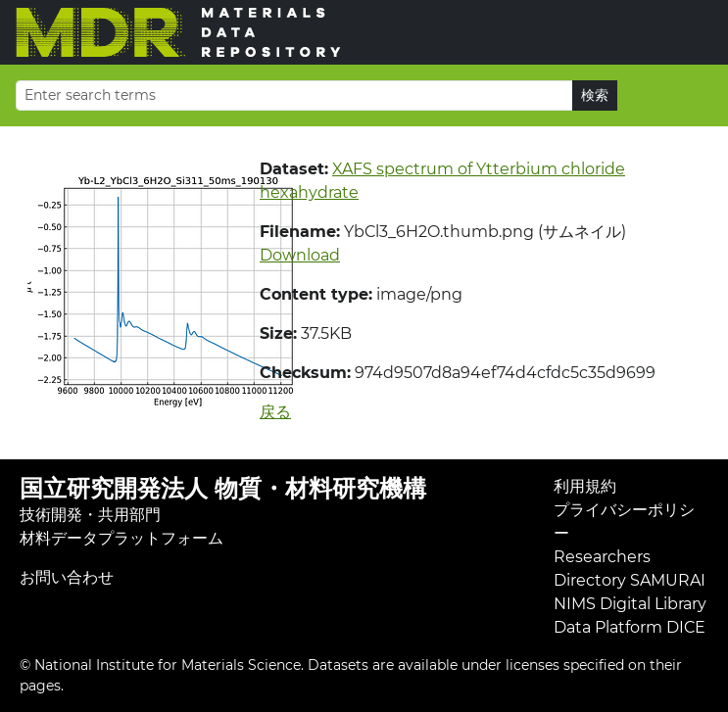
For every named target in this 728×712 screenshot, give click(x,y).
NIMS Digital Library (630, 604)
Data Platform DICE (630, 627)
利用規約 (585, 486)
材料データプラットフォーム (121, 538)
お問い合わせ (67, 577)
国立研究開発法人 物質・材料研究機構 (223, 488)
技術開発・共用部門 (90, 515)
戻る (275, 412)
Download (300, 255)
